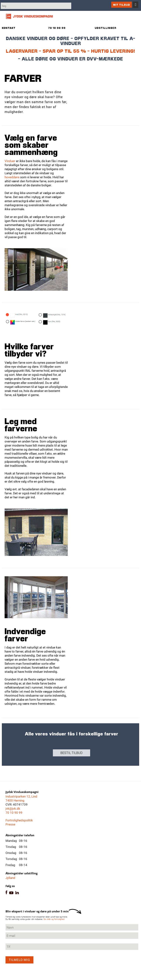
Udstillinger (106, 28)
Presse (10, 824)
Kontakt (9, 28)
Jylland (10, 878)
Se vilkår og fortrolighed (54, 919)
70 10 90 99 (14, 813)
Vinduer (10, 161)
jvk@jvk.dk (13, 809)
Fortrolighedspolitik (19, 820)
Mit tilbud (122, 5)
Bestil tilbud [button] (72, 753)
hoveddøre (12, 177)
